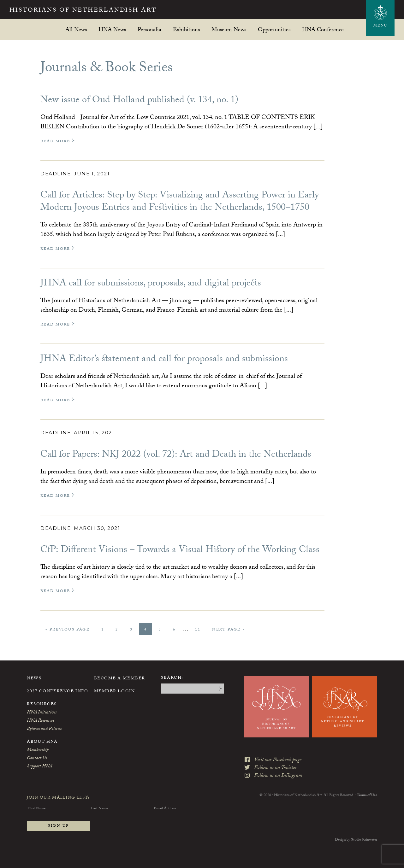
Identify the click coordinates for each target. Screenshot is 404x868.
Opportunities (274, 29)
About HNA (42, 742)
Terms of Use (367, 794)
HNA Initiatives (42, 713)
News (34, 679)
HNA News (112, 29)
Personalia (149, 29)
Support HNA (39, 767)
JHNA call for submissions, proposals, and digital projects (151, 284)
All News (76, 29)
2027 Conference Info (57, 692)
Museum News (229, 29)
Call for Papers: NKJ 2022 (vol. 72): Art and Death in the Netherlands (176, 455)
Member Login (115, 692)
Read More (58, 141)
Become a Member (120, 679)
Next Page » (228, 631)
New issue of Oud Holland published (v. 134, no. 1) (139, 101)
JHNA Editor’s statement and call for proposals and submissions (164, 360)
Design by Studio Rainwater (356, 840)
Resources (42, 705)
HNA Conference (323, 29)
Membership (38, 750)
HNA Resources (40, 721)
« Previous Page (68, 631)
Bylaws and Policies (44, 729)
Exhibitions (186, 29)
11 (200, 630)
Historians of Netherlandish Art (87, 11)
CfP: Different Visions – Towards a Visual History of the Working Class (180, 551)
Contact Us (37, 759)
